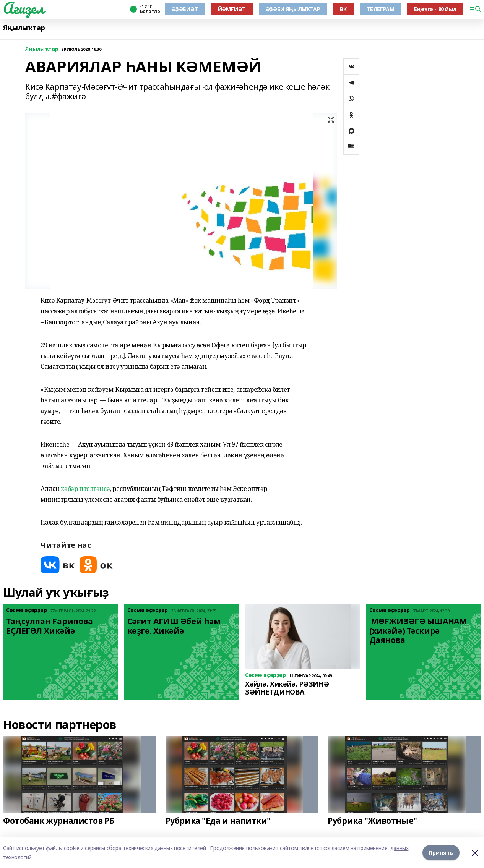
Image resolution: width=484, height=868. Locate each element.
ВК (343, 9)
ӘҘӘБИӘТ (185, 9)
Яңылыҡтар (24, 28)
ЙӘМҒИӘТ (232, 9)
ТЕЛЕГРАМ (381, 9)
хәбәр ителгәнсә (85, 489)
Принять (441, 853)
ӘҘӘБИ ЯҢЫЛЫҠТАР (293, 9)
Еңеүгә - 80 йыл (435, 9)
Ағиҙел (24, 8)
